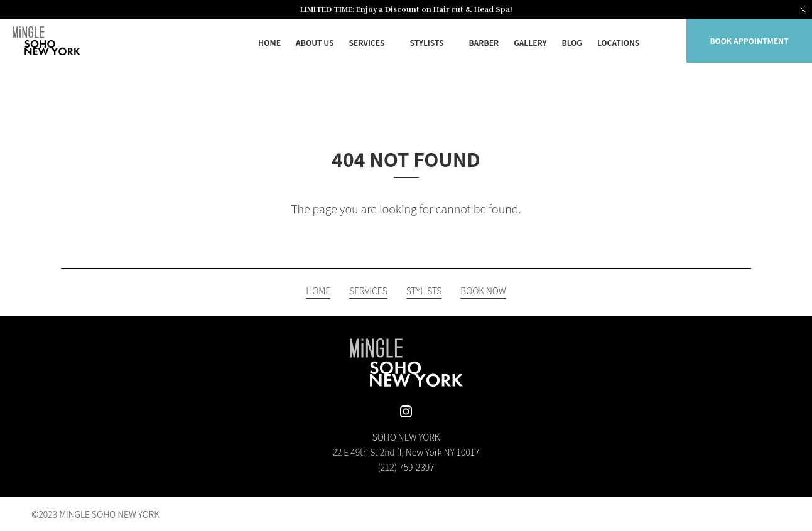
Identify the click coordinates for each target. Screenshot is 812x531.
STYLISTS (427, 42)
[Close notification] (803, 9)
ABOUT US (315, 42)
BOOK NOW (483, 292)
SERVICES (367, 42)
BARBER (484, 42)
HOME (269, 42)
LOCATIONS (618, 42)
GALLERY (530, 42)
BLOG (572, 42)
